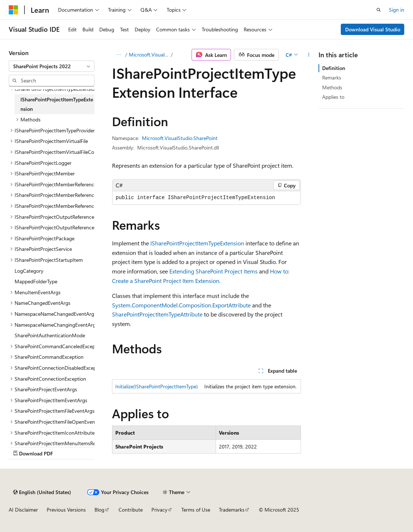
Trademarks (232, 510)
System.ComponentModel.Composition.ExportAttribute (181, 305)
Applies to (333, 97)
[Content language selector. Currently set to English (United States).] (42, 492)
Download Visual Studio (373, 29)
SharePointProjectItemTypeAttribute (157, 314)
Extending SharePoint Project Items (213, 271)
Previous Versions (66, 510)
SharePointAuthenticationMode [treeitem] (50, 335)
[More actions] (309, 55)
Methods (332, 87)
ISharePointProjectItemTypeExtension (197, 243)
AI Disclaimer (23, 510)
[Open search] (379, 10)
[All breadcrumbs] (118, 55)
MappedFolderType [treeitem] (36, 281)
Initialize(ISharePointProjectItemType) (157, 386)
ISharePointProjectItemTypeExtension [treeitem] (57, 104)
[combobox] (52, 66)
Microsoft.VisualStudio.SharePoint (149, 55)
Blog (99, 510)
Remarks (332, 77)
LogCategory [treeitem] (29, 271)
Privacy (159, 510)
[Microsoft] (13, 10)
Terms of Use (196, 510)
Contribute (131, 510)
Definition (334, 68)
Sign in (397, 10)
